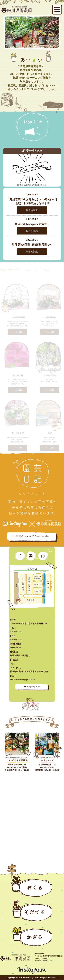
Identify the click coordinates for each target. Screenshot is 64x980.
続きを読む (32, 210)
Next (58, 29)
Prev (6, 29)
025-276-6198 (16, 632)
